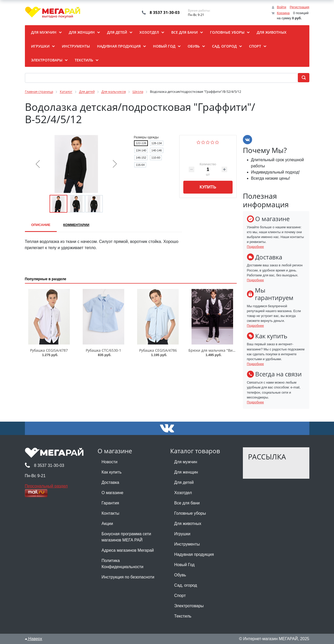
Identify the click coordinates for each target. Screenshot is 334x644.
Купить (208, 187)
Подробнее (255, 247)
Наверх (34, 639)
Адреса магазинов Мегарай (128, 550)
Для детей (184, 482)
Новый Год (184, 565)
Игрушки (182, 534)
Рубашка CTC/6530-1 (103, 350)
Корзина (283, 13)
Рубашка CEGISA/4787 (49, 350)
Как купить (112, 472)
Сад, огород (186, 585)
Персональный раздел (46, 486)
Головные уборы (190, 513)
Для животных (188, 524)
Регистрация (300, 7)
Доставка (111, 482)
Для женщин (186, 472)
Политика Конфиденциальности (123, 564)
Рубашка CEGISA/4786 (158, 350)
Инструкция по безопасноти (128, 577)
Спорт (180, 596)
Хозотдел (183, 493)
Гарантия (110, 503)
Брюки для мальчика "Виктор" (215, 350)
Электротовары (189, 606)
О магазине (113, 493)
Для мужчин (186, 462)
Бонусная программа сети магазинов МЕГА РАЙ (126, 537)
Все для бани (187, 503)
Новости (110, 462)
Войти (281, 7)
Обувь (180, 575)
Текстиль (183, 616)
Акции (107, 524)
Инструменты (187, 544)
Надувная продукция (194, 554)
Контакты (111, 513)
